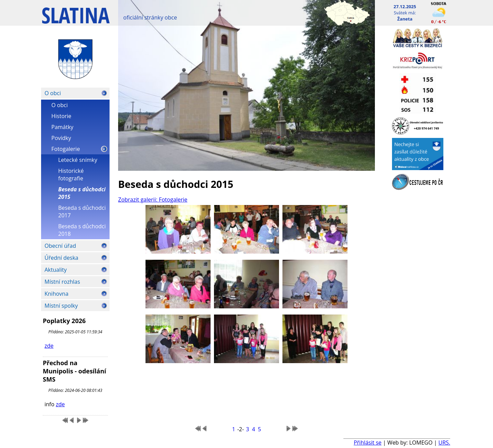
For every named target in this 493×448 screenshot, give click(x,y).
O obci (53, 93)
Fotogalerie (66, 149)
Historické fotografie (71, 175)
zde (49, 346)
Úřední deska (61, 258)
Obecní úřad (60, 246)
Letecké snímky (78, 160)
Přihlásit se (368, 443)
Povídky (61, 138)
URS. (444, 443)
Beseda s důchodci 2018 (82, 230)
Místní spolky (61, 306)
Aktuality (56, 270)
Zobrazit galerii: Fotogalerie (153, 200)
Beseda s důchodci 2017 (82, 212)
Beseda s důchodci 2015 (82, 193)
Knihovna (56, 294)
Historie (61, 116)
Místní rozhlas (62, 282)
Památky (62, 127)
